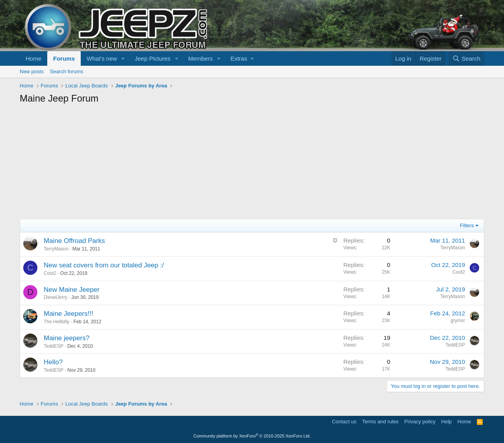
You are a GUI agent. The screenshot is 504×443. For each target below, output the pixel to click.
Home (33, 58)
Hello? (53, 362)
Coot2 (50, 273)
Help (447, 422)
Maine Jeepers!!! (69, 314)
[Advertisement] (252, 164)
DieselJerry (56, 297)
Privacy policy (420, 422)
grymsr (458, 321)
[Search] (466, 58)
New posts (32, 71)
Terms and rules (380, 422)
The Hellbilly (57, 322)
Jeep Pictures (153, 58)
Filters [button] (467, 225)
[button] (123, 58)
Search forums (67, 71)
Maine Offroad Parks (74, 241)
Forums (64, 58)
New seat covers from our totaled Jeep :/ (104, 265)
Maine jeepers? (67, 338)
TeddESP (54, 346)
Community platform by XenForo (252, 436)
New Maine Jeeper (72, 290)
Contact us (344, 422)
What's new (102, 58)
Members (201, 58)
